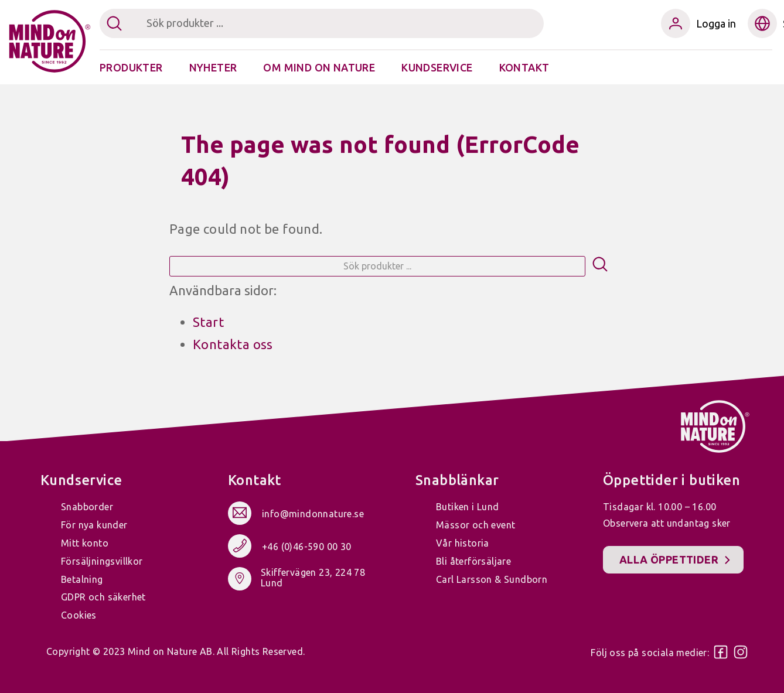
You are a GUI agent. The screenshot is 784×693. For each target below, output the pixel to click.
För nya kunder (94, 525)
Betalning (82, 579)
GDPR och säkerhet (103, 597)
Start (208, 322)
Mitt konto (85, 543)
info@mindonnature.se (313, 514)
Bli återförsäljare (473, 561)
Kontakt (524, 67)
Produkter (131, 67)
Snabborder (87, 507)
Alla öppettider (669, 559)
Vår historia (463, 543)
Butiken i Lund (468, 507)
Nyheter (213, 67)
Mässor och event (475, 525)
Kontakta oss (233, 344)
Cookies (79, 615)
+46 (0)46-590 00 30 (307, 547)
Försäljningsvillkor (102, 561)
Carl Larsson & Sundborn (492, 579)
